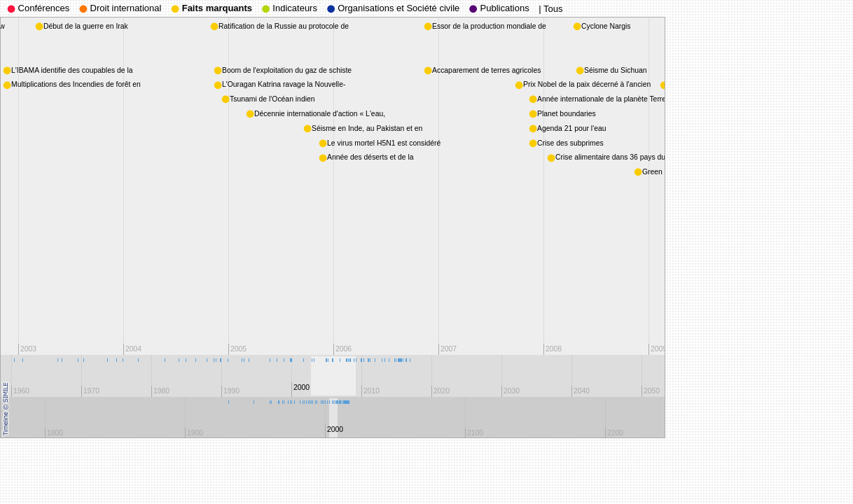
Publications (499, 8)
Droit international (120, 8)
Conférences (38, 8)
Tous (553, 9)
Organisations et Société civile (394, 8)
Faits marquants (211, 8)
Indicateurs (290, 8)
